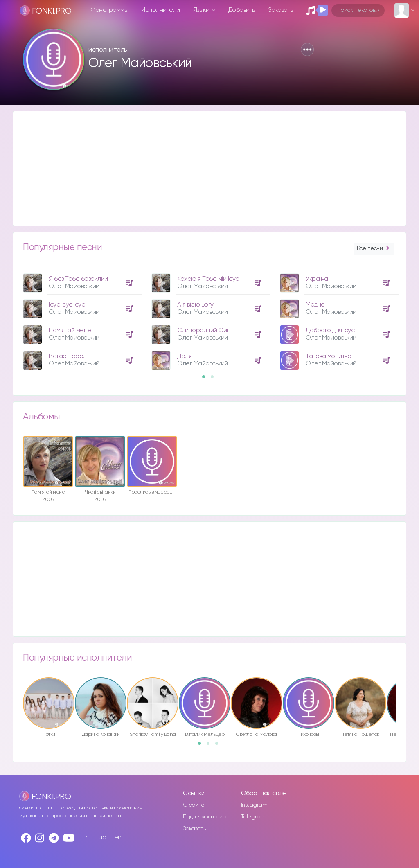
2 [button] (215, 379)
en (118, 838)
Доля (184, 356)
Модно (315, 305)
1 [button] (206, 379)
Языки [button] (202, 10)
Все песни (374, 249)
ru (88, 838)
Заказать (280, 10)
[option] (81, 318)
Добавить (242, 10)
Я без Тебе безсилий (78, 279)
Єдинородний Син (204, 330)
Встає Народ (68, 356)
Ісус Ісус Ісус (67, 305)
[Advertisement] (209, 169)
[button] (307, 50)
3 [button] (219, 746)
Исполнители (161, 10)
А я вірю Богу (195, 305)
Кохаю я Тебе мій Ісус (208, 279)
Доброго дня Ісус (330, 330)
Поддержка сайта (206, 817)
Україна (317, 279)
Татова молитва (328, 356)
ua (102, 838)
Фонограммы (109, 10)
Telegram (253, 817)
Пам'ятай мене (70, 330)
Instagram (254, 805)
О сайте (194, 805)
